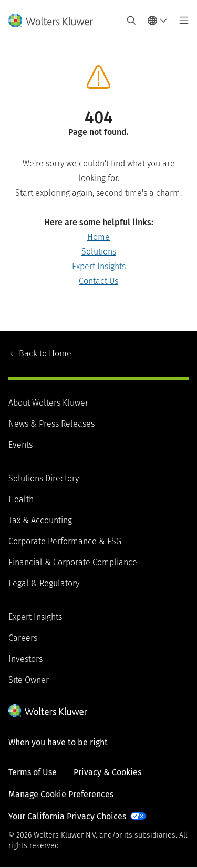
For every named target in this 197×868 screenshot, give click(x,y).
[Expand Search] (131, 20)
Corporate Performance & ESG (65, 541)
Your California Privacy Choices (67, 816)
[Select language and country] (158, 20)
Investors (25, 659)
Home (98, 237)
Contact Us (98, 281)
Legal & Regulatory (44, 583)
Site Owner (29, 680)
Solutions (99, 252)
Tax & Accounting (40, 520)
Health (21, 499)
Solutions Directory (44, 478)
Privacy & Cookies (107, 772)
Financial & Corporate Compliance (73, 562)
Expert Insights (99, 266)
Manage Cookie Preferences (61, 794)
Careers (23, 638)
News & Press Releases (51, 424)
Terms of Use (33, 772)
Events (20, 445)
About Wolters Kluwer (48, 403)
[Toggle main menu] (181, 20)
